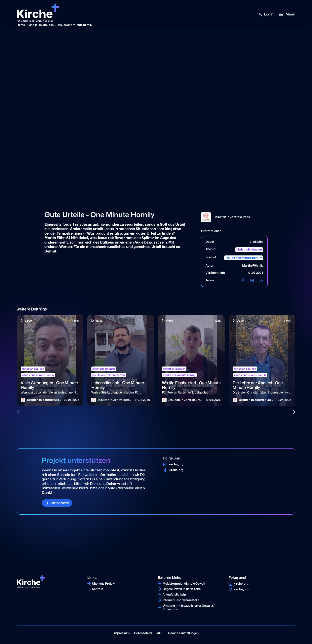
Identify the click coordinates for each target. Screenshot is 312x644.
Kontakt (98, 589)
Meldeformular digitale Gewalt (184, 584)
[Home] (38, 13)
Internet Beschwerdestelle (181, 600)
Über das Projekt (104, 584)
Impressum (122, 633)
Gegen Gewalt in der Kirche (182, 589)
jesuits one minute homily (75, 25)
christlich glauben (41, 25)
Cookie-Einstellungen (183, 633)
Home (21, 25)
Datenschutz (143, 633)
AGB (160, 633)
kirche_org (176, 464)
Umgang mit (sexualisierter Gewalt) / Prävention (189, 608)
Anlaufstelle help (174, 595)
